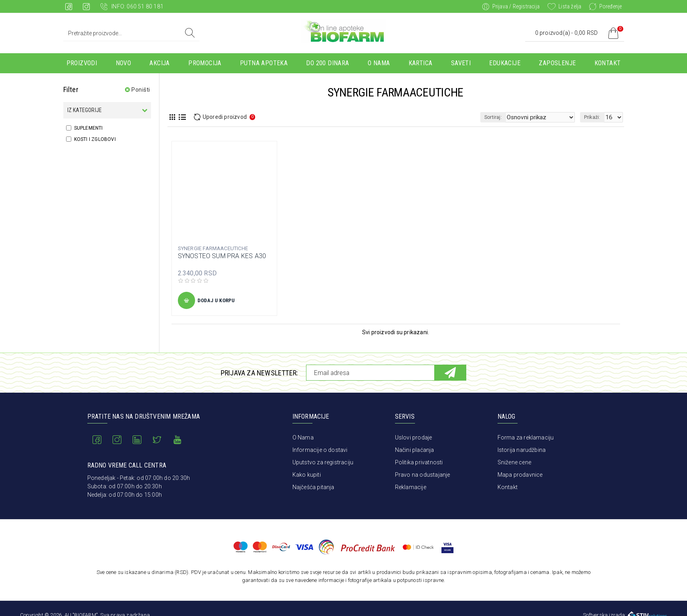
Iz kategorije (85, 110)
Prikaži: (595, 117)
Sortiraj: (508, 117)
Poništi (141, 90)
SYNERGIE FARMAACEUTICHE (213, 248)
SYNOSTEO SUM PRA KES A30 (222, 256)
